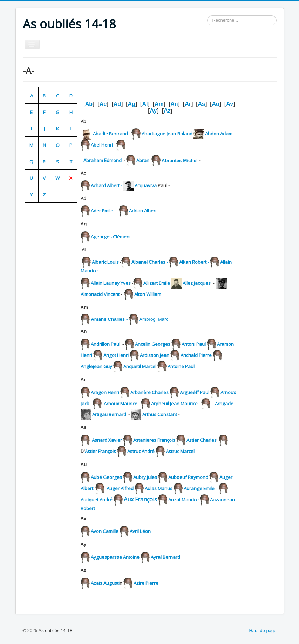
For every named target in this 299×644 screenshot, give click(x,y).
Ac (103, 104)
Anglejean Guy (96, 366)
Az (167, 111)
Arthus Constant (160, 414)
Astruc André (141, 451)
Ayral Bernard (165, 557)
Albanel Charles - (155, 262)
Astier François (100, 451)
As (201, 104)
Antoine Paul (181, 366)
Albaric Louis (105, 262)
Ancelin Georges (153, 344)
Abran (143, 160)
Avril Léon (140, 531)
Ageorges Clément (110, 237)
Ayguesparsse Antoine (115, 557)
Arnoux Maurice (121, 404)
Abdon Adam (219, 134)
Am (159, 104)
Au (215, 104)
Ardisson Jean (155, 355)
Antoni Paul (193, 344)
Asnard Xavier (107, 440)
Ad (117, 104)
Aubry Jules (145, 477)
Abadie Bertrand (110, 134)
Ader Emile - (104, 211)
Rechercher (207, 16)
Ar (188, 104)
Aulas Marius (159, 488)
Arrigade (224, 404)
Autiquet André (97, 500)
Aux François (140, 499)
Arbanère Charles (150, 392)
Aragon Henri (106, 392)
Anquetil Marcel (140, 366)
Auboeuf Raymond (189, 477)
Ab (89, 104)
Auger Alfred (120, 488)
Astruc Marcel (181, 451)
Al (145, 104)
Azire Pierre (146, 583)
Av (230, 104)
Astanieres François (154, 440)
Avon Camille (105, 531)
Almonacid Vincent (101, 294)
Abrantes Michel (180, 160)
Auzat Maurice (184, 500)
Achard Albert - (107, 185)
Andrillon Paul (106, 344)
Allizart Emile (157, 283)
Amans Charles (108, 319)
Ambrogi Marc (154, 319)
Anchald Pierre (197, 355)
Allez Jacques (197, 283)
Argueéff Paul (195, 392)
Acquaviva (146, 185)
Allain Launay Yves (111, 283)
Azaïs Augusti (105, 583)
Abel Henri (102, 145)
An (174, 104)
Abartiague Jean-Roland (167, 134)
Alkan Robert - (195, 262)
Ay (154, 111)
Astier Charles (202, 440)
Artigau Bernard (110, 414)
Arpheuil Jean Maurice (174, 404)
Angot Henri (116, 355)
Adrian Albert (144, 211)
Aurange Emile (199, 488)
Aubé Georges (106, 477)
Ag (132, 104)
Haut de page (263, 631)
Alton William (148, 294)
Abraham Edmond (103, 160)
